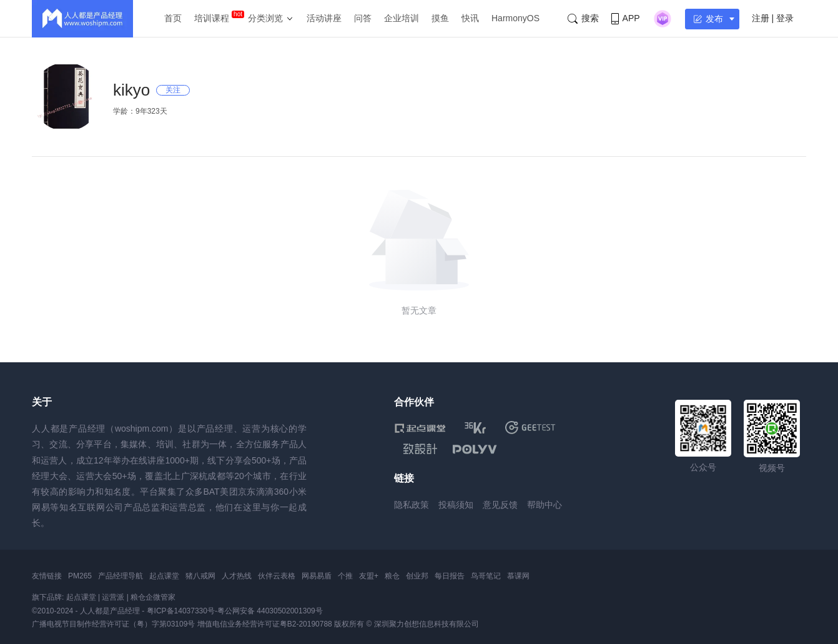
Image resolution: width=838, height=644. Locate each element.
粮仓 (392, 576)
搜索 (583, 18)
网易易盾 (317, 576)
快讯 (470, 18)
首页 (173, 18)
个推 (345, 576)
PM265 (80, 576)
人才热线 (237, 576)
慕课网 (518, 576)
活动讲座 (324, 18)
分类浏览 (265, 18)
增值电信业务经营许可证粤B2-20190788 (265, 624)
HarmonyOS (515, 18)
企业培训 (402, 18)
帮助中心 (545, 505)
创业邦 (417, 576)
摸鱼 (440, 18)
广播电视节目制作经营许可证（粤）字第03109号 (113, 624)
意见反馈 (500, 505)
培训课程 (212, 18)
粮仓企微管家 (153, 597)
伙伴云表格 (277, 576)
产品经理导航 (121, 576)
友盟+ (369, 576)
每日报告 (450, 576)
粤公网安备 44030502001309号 (270, 611)
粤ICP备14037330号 (181, 611)
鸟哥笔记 (486, 576)
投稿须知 (456, 505)
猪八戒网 (200, 576)
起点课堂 (164, 576)
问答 (363, 18)
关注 (173, 90)
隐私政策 (412, 505)
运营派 (113, 597)
